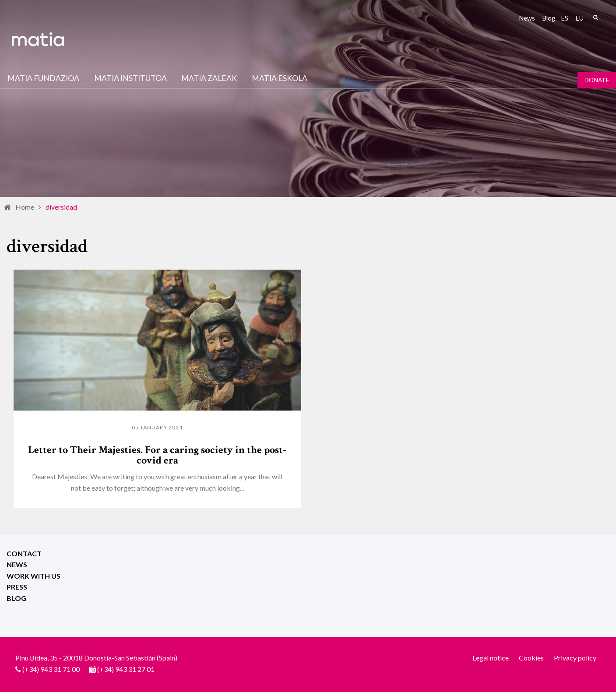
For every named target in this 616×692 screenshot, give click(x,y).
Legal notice (491, 658)
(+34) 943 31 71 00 (51, 669)
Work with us (33, 576)
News (527, 18)
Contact (24, 553)
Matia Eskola (280, 78)
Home (25, 207)
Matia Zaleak (209, 78)
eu (580, 18)
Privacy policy (575, 658)
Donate (597, 80)
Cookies (531, 658)
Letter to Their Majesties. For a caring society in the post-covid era (157, 455)
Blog (549, 18)
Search (595, 18)
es (565, 18)
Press (17, 587)
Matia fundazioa (43, 78)
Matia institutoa (130, 78)
